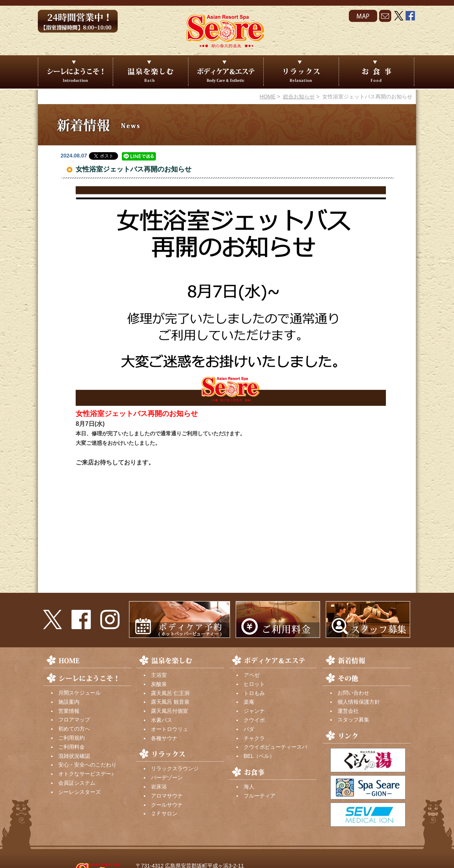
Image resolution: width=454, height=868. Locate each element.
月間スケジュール (79, 693)
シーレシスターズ (79, 792)
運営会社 (348, 711)
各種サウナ (164, 738)
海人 (249, 787)
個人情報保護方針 (359, 702)
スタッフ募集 (353, 720)
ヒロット (254, 684)
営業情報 (69, 711)
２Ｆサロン (164, 813)
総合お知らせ (299, 97)
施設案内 (69, 702)
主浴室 (159, 675)
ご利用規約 (72, 738)
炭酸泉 (159, 684)
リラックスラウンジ (175, 768)
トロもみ (254, 693)
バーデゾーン (167, 778)
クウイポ (254, 720)
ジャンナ (254, 711)
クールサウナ (167, 805)
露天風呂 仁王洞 (170, 693)
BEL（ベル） (259, 756)
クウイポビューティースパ (275, 747)
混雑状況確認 (74, 756)
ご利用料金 (72, 747)
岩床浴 (159, 787)
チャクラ (254, 738)
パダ (249, 729)
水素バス (162, 720)
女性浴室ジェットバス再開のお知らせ (134, 169)
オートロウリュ (169, 729)
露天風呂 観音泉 (170, 702)
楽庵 (249, 702)
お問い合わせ (353, 693)
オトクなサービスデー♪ (86, 774)
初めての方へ (74, 729)
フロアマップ (74, 720)
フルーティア (260, 796)
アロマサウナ (167, 796)
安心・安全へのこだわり (87, 765)
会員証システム (77, 783)
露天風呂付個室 (169, 711)
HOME (267, 97)
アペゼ (252, 675)
